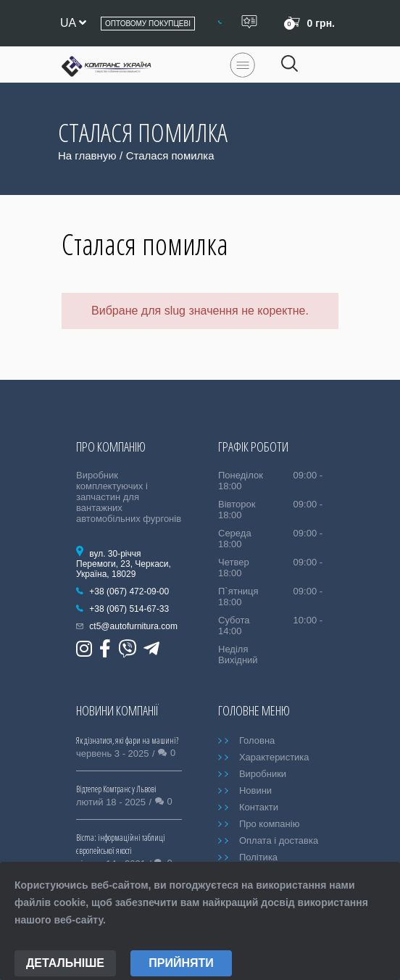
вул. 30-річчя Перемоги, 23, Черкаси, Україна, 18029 (124, 564)
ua (73, 23)
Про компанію (270, 824)
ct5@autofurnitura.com (133, 626)
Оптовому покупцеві (148, 24)
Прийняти (181, 963)
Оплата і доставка (279, 840)
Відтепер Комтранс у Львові (116, 789)
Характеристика (274, 757)
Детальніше (65, 963)
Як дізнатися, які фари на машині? (127, 740)
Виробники (263, 774)
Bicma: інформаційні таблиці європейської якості (121, 844)
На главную (87, 155)
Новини (255, 790)
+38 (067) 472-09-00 (129, 591)
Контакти (259, 807)
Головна (257, 740)
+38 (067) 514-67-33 (129, 609)
